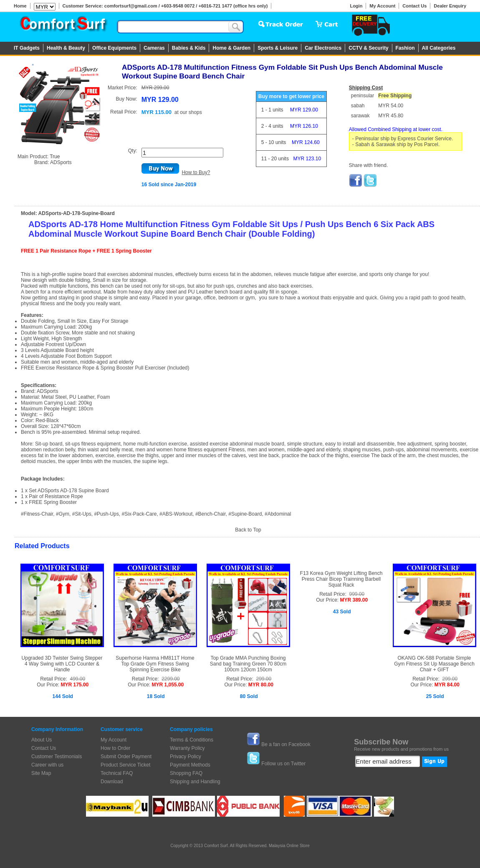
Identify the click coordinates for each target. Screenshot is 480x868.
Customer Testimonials (57, 757)
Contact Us (414, 6)
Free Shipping (395, 96)
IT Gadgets (27, 48)
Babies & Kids (189, 48)
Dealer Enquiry (450, 6)
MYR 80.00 (261, 685)
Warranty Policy (187, 748)
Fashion (405, 48)
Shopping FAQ (186, 773)
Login (356, 6)
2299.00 (171, 679)
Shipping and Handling (195, 782)
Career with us (47, 765)
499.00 (78, 679)
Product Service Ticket (125, 765)
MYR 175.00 (75, 685)
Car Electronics (323, 48)
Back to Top (248, 530)
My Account (382, 6)
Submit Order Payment (126, 757)
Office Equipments (114, 48)
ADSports (61, 162)
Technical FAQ (117, 773)
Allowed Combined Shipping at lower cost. (396, 129)
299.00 (264, 679)
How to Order (115, 748)
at (188, 112)
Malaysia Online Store (289, 846)
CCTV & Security (368, 48)
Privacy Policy (186, 757)
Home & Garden (231, 48)
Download (112, 782)
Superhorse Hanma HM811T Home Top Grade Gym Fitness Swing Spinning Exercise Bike (155, 664)
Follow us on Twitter (283, 764)
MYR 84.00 (447, 685)
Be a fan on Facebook (286, 744)
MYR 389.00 (354, 600)
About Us (42, 740)
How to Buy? (196, 172)
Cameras (154, 48)
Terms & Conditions (192, 740)
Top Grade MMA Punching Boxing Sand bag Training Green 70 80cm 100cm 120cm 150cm (248, 664)
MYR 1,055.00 (168, 685)
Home (20, 6)
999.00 (357, 594)
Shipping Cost (366, 88)
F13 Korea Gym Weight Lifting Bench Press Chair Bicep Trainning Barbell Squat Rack (341, 579)
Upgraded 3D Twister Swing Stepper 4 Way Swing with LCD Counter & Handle (62, 664)
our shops (191, 112)
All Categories (439, 48)
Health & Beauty (66, 48)
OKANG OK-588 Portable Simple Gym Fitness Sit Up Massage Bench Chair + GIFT (434, 664)
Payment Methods (190, 765)
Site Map (41, 773)
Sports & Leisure (278, 48)
